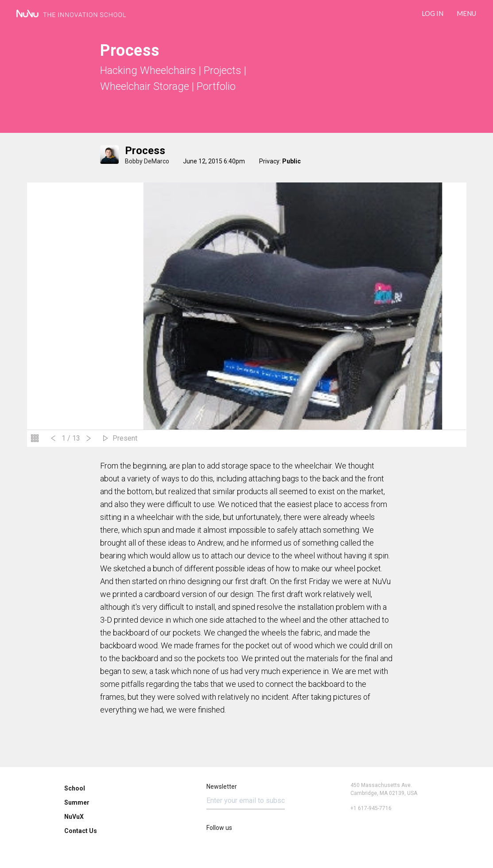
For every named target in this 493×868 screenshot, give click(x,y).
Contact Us (81, 831)
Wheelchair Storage (145, 86)
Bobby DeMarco (147, 161)
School (75, 788)
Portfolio (216, 86)
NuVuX (74, 817)
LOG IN (433, 13)
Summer (77, 802)
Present (125, 438)
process (145, 151)
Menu (466, 13)
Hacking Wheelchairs (148, 70)
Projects (223, 70)
